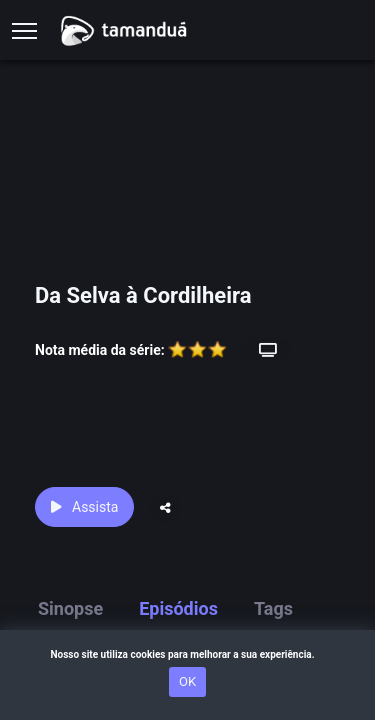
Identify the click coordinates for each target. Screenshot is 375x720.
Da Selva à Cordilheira (143, 295)
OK (187, 681)
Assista (84, 507)
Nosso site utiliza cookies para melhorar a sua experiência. (187, 654)
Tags (273, 608)
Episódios (178, 608)
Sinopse (70, 608)
